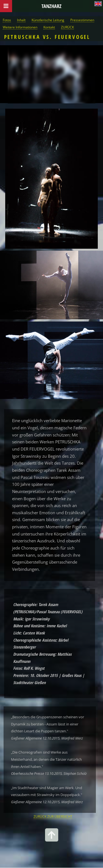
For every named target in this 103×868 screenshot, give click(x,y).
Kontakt (49, 27)
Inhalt (21, 20)
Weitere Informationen (20, 27)
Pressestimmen (82, 20)
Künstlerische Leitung (48, 20)
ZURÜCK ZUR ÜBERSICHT (53, 816)
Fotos (7, 20)
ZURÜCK (67, 27)
